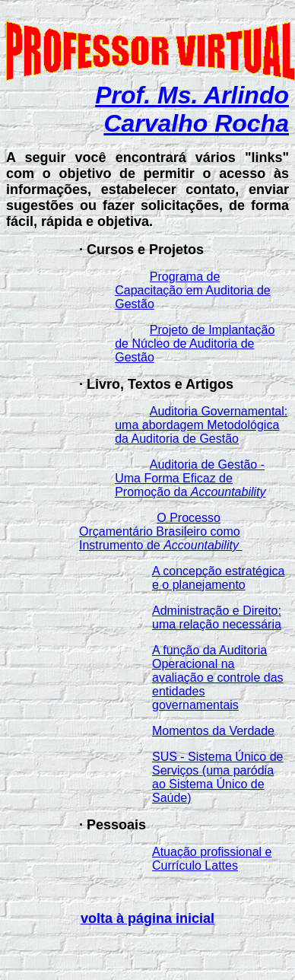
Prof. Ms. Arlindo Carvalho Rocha (192, 109)
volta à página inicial (147, 918)
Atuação (176, 852)
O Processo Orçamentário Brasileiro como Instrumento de (160, 531)
